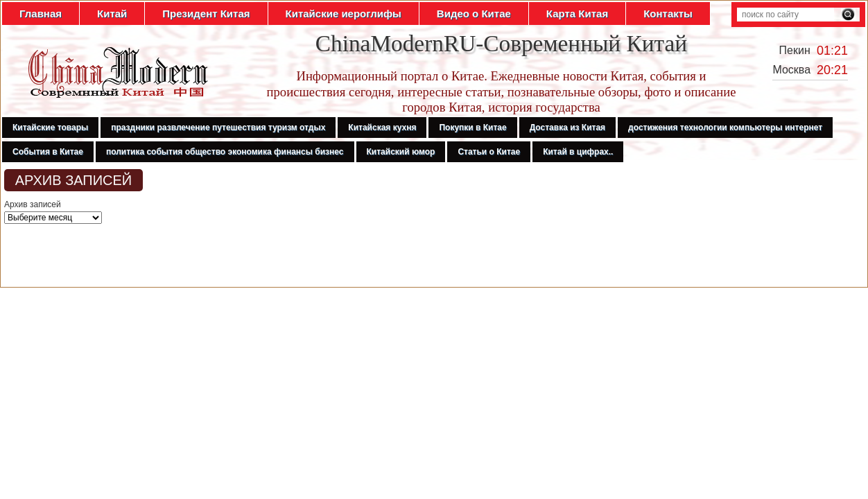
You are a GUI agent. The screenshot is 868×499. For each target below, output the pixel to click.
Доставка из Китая (567, 128)
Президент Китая (206, 14)
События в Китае (48, 152)
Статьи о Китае (489, 152)
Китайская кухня (382, 128)
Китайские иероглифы (344, 14)
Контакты (668, 14)
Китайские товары (50, 128)
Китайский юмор (401, 152)
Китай (112, 14)
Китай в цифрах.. (578, 152)
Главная (41, 14)
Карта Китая (577, 14)
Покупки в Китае (472, 128)
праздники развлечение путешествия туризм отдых (218, 128)
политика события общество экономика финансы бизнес (225, 152)
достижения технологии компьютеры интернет (725, 128)
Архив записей (33, 204)
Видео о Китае (474, 14)
